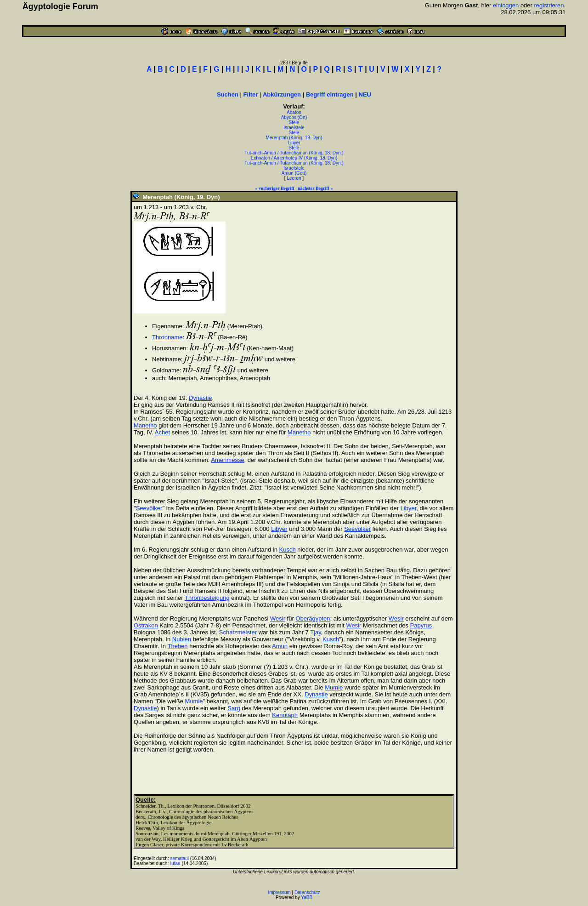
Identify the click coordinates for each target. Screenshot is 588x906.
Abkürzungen (282, 94)
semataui (180, 858)
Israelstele (294, 128)
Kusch (288, 550)
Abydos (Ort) (294, 117)
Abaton (294, 112)
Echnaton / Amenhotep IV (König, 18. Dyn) (294, 158)
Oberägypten (313, 618)
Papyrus (421, 625)
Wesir (278, 618)
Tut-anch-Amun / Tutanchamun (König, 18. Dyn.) (294, 153)
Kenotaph (285, 715)
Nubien (182, 639)
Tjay (316, 632)
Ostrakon (146, 625)
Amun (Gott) (294, 173)
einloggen (506, 5)
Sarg (234, 708)
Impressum (279, 892)
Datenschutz (307, 892)
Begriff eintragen (330, 94)
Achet (162, 432)
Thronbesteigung (207, 598)
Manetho (145, 425)
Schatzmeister (238, 632)
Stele (294, 123)
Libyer (294, 143)
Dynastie (201, 398)
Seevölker (149, 508)
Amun (280, 646)
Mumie (334, 687)
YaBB (307, 897)
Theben (177, 646)
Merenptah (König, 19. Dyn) (294, 138)
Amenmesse (227, 460)
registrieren (549, 5)
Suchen (228, 94)
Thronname (167, 337)
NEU (365, 94)
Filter (251, 94)
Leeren (294, 178)
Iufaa (175, 863)
